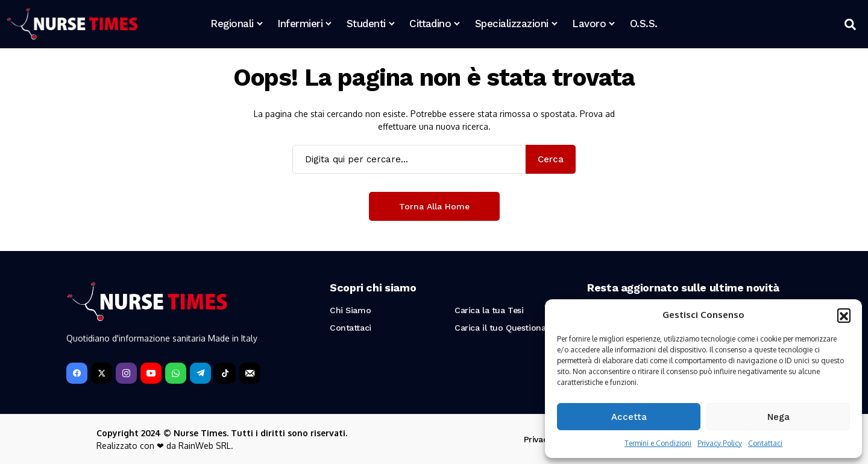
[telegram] (200, 373)
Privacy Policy (720, 443)
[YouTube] (151, 373)
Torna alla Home (434, 206)
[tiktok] (225, 373)
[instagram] (126, 373)
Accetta (629, 417)
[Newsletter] (250, 373)
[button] (844, 315)
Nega (778, 417)
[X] (102, 373)
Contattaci (765, 443)
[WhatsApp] (176, 373)
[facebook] (77, 373)
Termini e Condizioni (658, 443)
